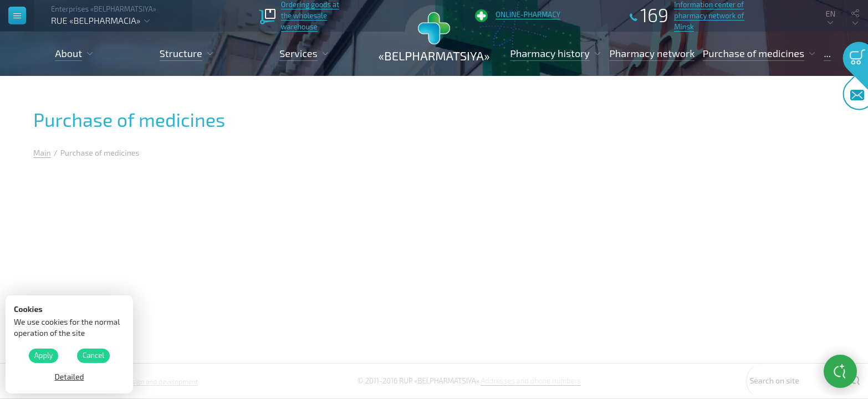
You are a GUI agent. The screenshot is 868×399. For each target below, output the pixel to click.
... (827, 53)
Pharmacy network (652, 53)
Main (42, 153)
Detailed (69, 377)
